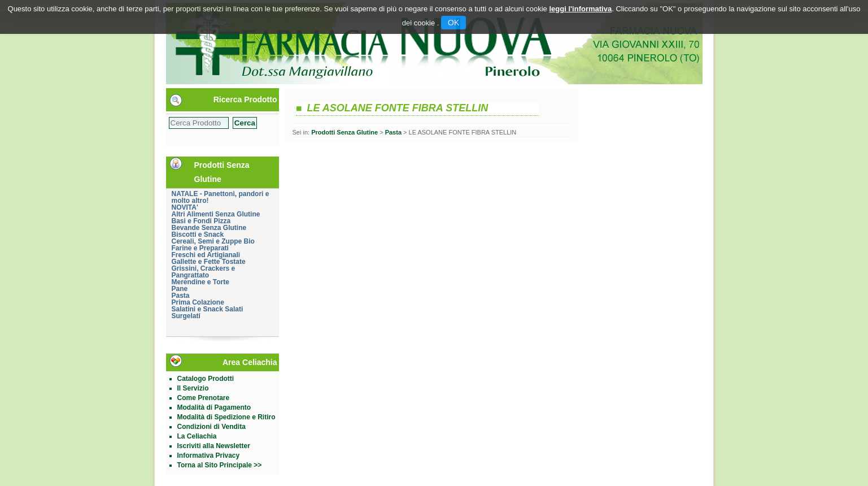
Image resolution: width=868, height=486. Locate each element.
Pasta (181, 296)
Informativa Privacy (209, 455)
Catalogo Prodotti (206, 379)
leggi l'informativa (580, 9)
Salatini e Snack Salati (208, 309)
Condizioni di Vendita (211, 427)
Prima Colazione (198, 302)
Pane (180, 289)
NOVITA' (185, 207)
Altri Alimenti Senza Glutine (216, 214)
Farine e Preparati (200, 248)
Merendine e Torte (200, 282)
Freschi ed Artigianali (206, 255)
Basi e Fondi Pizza (201, 221)
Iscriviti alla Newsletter (214, 446)
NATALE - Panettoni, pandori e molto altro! (221, 197)
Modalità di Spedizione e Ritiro (226, 417)
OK (453, 23)
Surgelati (186, 316)
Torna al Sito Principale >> (220, 465)
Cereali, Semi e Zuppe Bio (213, 241)
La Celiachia (197, 436)
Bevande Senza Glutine (209, 228)
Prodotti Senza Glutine (344, 132)
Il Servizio (193, 388)
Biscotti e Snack (198, 235)
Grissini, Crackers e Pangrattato (204, 272)
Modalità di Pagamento (214, 407)
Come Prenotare (204, 398)
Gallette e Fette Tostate (209, 262)
